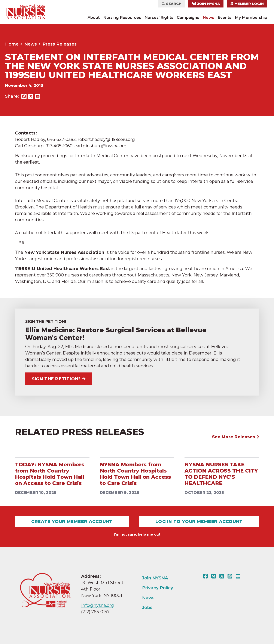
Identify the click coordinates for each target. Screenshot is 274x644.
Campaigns (188, 18)
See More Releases (236, 437)
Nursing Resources (122, 18)
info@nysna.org (98, 605)
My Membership (251, 18)
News (208, 18)
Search (172, 4)
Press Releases (60, 44)
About (94, 18)
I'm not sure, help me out (137, 534)
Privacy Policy (158, 588)
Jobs (147, 607)
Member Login (247, 4)
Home (12, 44)
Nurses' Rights (159, 18)
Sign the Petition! (59, 379)
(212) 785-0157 (95, 612)
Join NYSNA (206, 4)
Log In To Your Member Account (199, 521)
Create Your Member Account (72, 521)
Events (225, 18)
